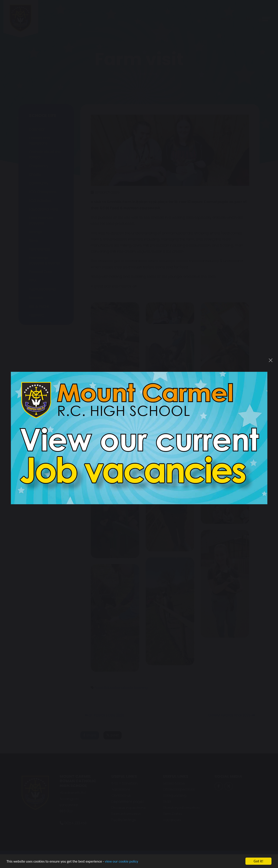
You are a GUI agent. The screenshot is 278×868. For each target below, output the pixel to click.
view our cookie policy (122, 862)
